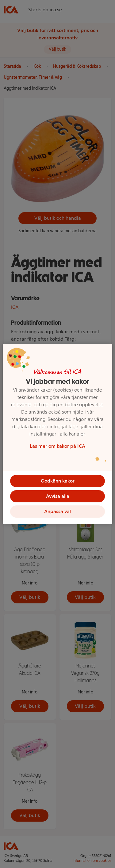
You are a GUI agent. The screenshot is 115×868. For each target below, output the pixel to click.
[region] (57, 434)
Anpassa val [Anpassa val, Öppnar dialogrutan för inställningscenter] (57, 511)
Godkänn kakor (58, 481)
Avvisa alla (58, 496)
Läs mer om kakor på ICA (57, 446)
